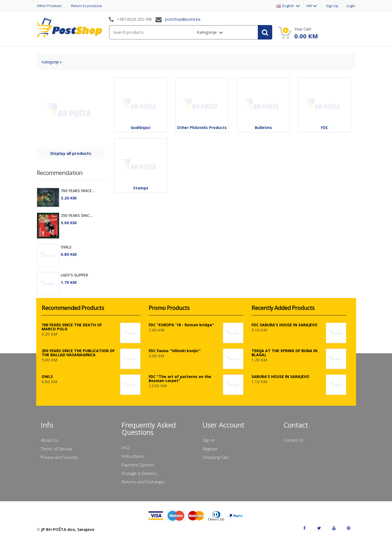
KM (309, 6)
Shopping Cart (216, 457)
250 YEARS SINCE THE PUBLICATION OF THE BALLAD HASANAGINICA (78, 353)
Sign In (209, 440)
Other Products (49, 6)
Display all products (71, 153)
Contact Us (293, 440)
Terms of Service (56, 449)
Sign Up (332, 6)
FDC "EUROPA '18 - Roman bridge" (181, 325)
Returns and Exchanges (144, 482)
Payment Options (138, 465)
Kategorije (50, 62)
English (286, 6)
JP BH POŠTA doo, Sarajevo (68, 529)
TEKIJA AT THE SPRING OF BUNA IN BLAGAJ (284, 353)
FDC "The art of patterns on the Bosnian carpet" (180, 379)
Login (351, 6)
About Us (49, 440)
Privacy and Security (59, 457)
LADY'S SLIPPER (74, 275)
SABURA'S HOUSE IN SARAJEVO (280, 376)
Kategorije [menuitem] (207, 32)
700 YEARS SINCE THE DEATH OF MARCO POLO (72, 327)
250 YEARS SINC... (77, 215)
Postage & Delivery (139, 473)
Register (210, 449)
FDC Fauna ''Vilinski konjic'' (175, 351)
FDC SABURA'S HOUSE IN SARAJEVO (284, 325)
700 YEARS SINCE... (78, 191)
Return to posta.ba (86, 6)
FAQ (125, 448)
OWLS (66, 247)
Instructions (133, 456)
